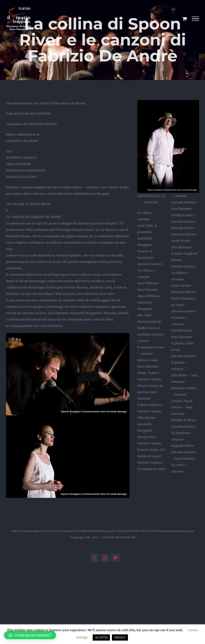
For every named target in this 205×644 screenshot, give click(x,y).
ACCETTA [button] (101, 637)
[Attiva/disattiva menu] (195, 19)
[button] (30, 635)
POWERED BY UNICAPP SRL (119, 537)
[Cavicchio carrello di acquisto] (185, 19)
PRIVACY (120, 637)
